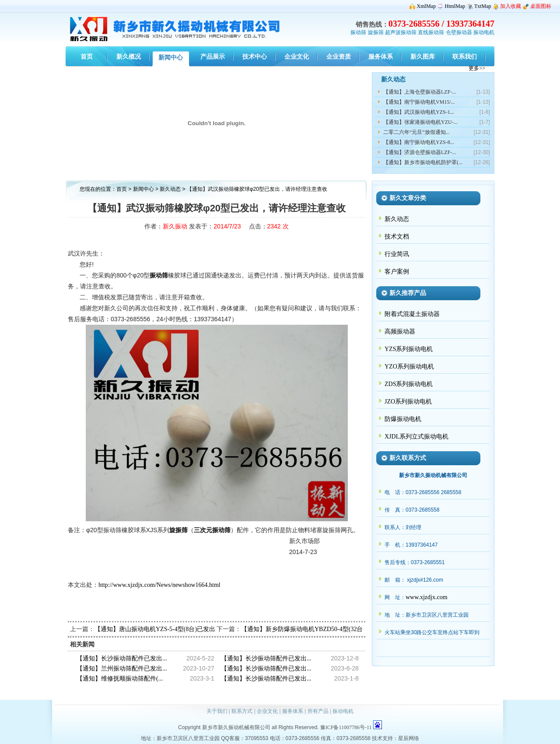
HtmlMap (455, 6)
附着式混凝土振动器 (412, 314)
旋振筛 (376, 32)
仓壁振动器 (459, 32)
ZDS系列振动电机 (409, 384)
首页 (122, 189)
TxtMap (483, 6)
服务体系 (293, 711)
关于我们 (217, 711)
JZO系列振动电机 (408, 402)
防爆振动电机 (403, 419)
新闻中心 (143, 189)
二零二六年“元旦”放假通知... (416, 132)
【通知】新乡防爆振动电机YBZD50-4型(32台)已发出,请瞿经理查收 (331, 629)
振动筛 (358, 32)
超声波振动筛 (401, 32)
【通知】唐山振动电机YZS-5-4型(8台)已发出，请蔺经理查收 (176, 629)
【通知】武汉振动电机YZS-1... (419, 112)
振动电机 (484, 32)
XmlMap (426, 6)
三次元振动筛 (212, 530)
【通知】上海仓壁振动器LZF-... (420, 92)
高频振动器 (400, 332)
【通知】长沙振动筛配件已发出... (122, 658)
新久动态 (171, 189)
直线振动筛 (431, 32)
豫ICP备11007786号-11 (346, 727)
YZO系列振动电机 (409, 367)
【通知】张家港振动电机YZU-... (420, 122)
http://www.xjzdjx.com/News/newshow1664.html (159, 585)
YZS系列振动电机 (409, 349)
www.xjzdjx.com (427, 597)
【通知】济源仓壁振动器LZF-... (420, 152)
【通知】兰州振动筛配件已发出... (122, 669)
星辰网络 (409, 738)
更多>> (477, 68)
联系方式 (242, 711)
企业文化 (267, 711)
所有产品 (318, 711)
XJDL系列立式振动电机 (416, 437)
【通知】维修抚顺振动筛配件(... (120, 679)
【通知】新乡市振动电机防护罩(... (423, 162)
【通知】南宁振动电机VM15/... (419, 102)
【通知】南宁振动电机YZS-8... (419, 142)
